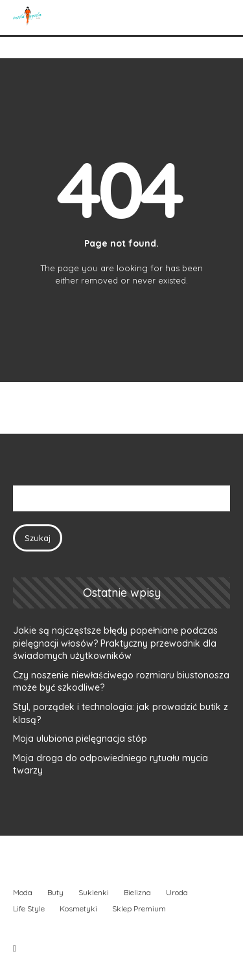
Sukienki (94, 892)
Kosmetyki (78, 908)
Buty (55, 892)
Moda (23, 892)
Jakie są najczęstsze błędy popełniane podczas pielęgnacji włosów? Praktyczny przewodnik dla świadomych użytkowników (115, 643)
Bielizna (137, 892)
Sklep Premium (139, 908)
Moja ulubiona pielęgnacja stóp (80, 739)
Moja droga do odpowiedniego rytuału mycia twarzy (110, 764)
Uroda (177, 892)
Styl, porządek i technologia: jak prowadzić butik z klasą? (121, 713)
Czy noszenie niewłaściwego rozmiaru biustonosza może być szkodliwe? (121, 682)
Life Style (29, 908)
